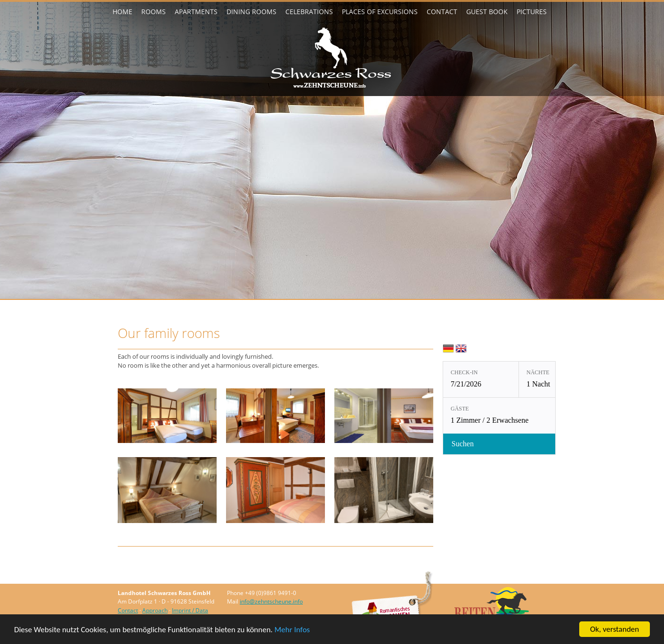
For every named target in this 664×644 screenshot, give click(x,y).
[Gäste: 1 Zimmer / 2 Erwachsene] (519, 416)
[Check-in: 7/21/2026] (481, 379)
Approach (155, 610)
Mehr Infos (292, 630)
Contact (128, 610)
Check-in (464, 372)
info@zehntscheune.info (271, 601)
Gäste (460, 409)
